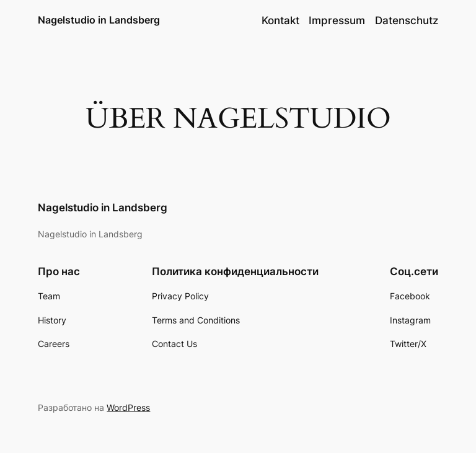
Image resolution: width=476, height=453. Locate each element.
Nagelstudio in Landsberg (99, 20)
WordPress (128, 407)
